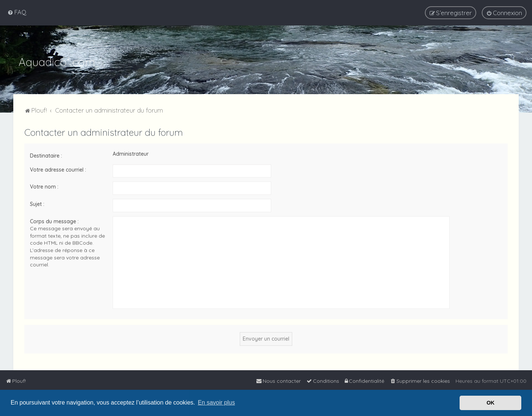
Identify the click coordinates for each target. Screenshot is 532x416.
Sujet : (37, 203)
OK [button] (491, 403)
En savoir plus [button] (216, 403)
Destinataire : (46, 155)
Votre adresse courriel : (58, 169)
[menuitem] (17, 12)
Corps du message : (54, 220)
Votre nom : (44, 186)
